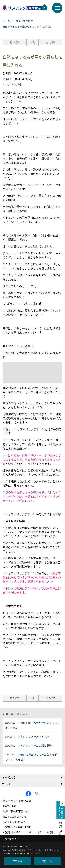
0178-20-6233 (18, 817)
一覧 (33, 42)
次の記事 (50, 42)
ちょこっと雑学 (12, 85)
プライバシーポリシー (36, 850)
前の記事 (15, 42)
